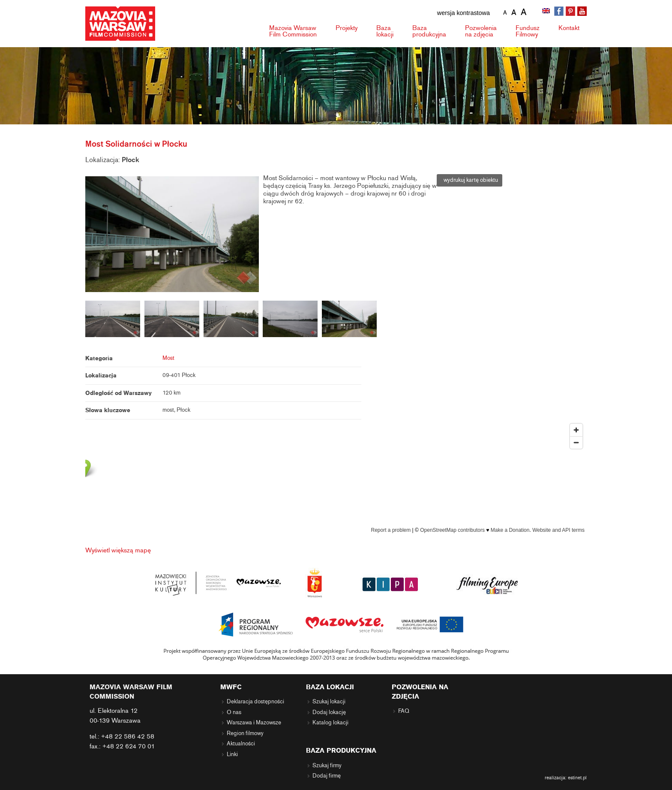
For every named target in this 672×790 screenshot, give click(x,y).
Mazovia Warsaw (293, 31)
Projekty (346, 28)
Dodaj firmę (327, 776)
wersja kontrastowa (463, 13)
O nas (234, 712)
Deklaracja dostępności (255, 702)
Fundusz (528, 31)
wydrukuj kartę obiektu (469, 180)
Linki (232, 754)
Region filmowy (245, 733)
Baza (385, 31)
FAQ (404, 711)
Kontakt (569, 28)
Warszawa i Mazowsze (254, 723)
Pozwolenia (481, 31)
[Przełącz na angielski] (547, 12)
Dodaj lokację (329, 712)
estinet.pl (577, 778)
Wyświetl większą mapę (118, 550)
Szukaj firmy (327, 766)
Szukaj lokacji (329, 702)
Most (168, 358)
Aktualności (241, 744)
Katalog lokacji (330, 723)
